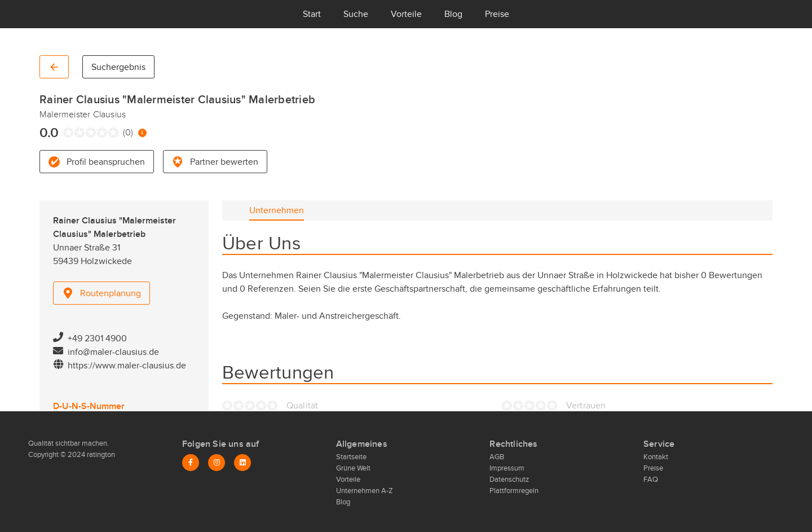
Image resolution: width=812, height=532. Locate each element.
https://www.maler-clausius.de (127, 366)
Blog (453, 14)
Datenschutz (509, 480)
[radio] (66, 133)
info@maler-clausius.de (113, 352)
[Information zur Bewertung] (142, 133)
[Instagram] (217, 463)
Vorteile (406, 14)
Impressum (507, 468)
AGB (497, 457)
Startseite (351, 457)
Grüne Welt (353, 468)
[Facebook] (191, 463)
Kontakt (656, 457)
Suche (356, 14)
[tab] (277, 210)
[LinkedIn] (242, 463)
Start (312, 14)
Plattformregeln (514, 491)
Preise (497, 14)
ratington (100, 455)
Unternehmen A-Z (365, 491)
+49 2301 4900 (97, 338)
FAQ (651, 480)
